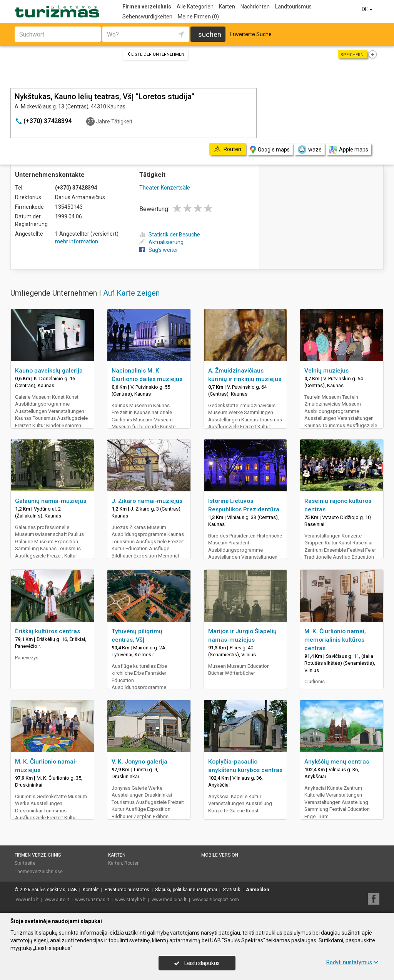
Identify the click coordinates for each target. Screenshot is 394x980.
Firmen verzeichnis (147, 7)
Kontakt (91, 890)
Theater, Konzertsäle (165, 188)
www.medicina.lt (169, 900)
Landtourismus (293, 7)
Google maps (270, 150)
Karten (227, 7)
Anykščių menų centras (337, 762)
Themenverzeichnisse (39, 872)
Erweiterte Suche (251, 34)
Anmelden (257, 890)
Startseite (25, 863)
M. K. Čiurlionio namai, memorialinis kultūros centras (335, 640)
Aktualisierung (161, 242)
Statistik (231, 890)
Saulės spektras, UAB (54, 890)
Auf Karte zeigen (131, 293)
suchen (210, 34)
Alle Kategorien (195, 7)
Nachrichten (255, 7)
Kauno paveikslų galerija (49, 371)
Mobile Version (220, 855)
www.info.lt (27, 900)
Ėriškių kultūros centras (48, 631)
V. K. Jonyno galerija (139, 762)
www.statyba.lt (130, 900)
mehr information (77, 241)
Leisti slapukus (197, 963)
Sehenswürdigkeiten (147, 17)
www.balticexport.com (216, 900)
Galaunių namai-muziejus (51, 501)
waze (309, 150)
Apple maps (349, 150)
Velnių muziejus (326, 371)
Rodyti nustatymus (352, 962)
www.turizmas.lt (92, 900)
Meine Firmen (198, 17)
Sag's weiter (159, 250)
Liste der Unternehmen (156, 54)
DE (368, 9)
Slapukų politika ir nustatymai (186, 890)
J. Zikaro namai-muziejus (147, 501)
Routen (132, 863)
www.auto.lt (57, 900)
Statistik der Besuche (170, 235)
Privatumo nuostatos (127, 890)
